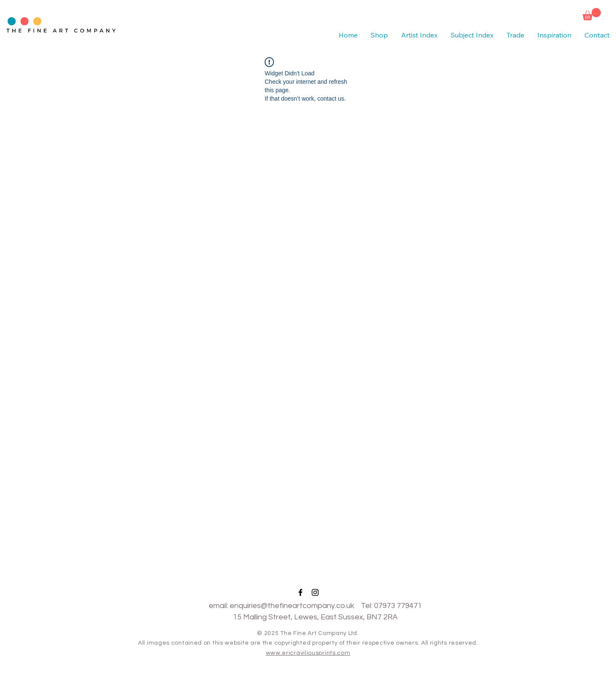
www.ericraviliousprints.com (308, 653)
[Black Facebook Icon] (300, 592)
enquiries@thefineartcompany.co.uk (292, 606)
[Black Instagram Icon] (315, 592)
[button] (592, 14)
